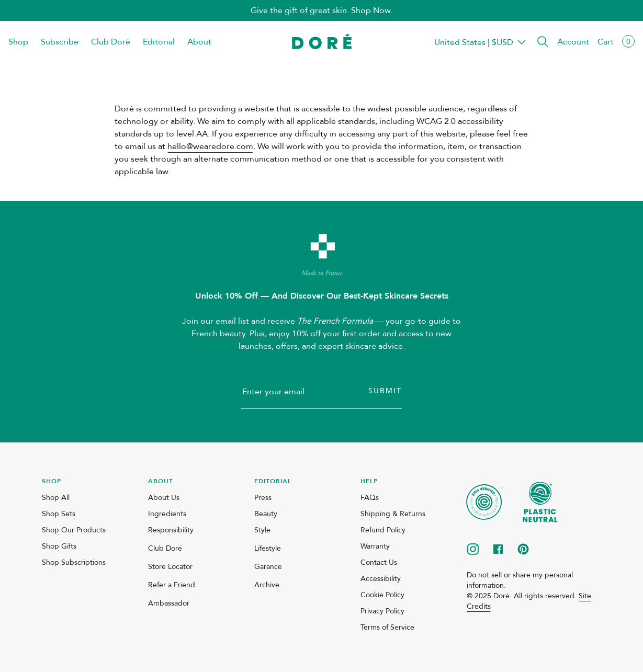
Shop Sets (59, 514)
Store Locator (170, 567)
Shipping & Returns (393, 514)
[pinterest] (523, 550)
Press (263, 498)
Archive (267, 585)
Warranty (375, 546)
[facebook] (498, 550)
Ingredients (167, 514)
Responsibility (171, 530)
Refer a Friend (172, 585)
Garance (268, 567)
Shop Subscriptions (74, 562)
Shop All (56, 498)
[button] (543, 42)
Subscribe (60, 42)
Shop (18, 42)
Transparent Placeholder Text (474, 42)
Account (573, 42)
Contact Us (379, 562)
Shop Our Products (74, 530)
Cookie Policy (382, 595)
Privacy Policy (382, 611)
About (199, 42)
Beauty (266, 514)
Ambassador (169, 603)
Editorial (159, 42)
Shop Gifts (59, 546)
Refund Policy (383, 530)
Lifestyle (268, 548)
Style (262, 530)
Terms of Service (387, 627)
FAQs (370, 498)
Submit (385, 391)
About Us (164, 498)
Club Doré (111, 42)
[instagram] (473, 550)
